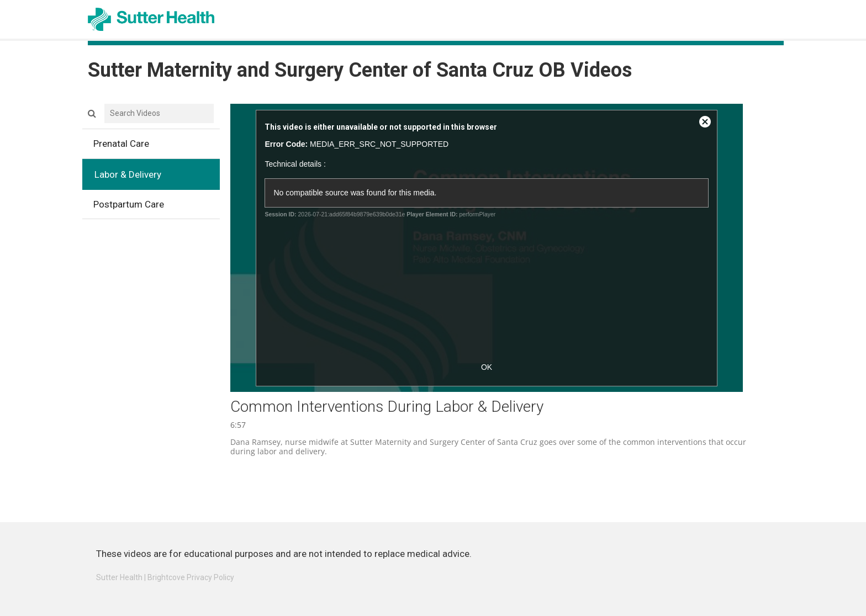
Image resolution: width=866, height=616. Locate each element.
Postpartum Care (157, 207)
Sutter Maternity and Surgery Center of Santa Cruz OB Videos (360, 70)
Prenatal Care (157, 146)
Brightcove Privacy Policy (191, 577)
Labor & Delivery (157, 177)
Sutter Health (119, 577)
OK (487, 367)
